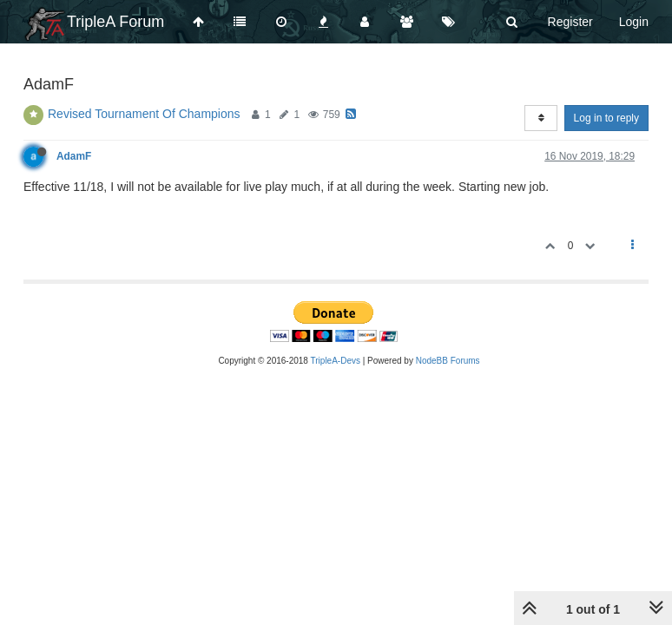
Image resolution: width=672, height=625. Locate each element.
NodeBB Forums (448, 361)
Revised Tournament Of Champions (144, 114)
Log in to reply (606, 118)
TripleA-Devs (336, 361)
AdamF (74, 156)
